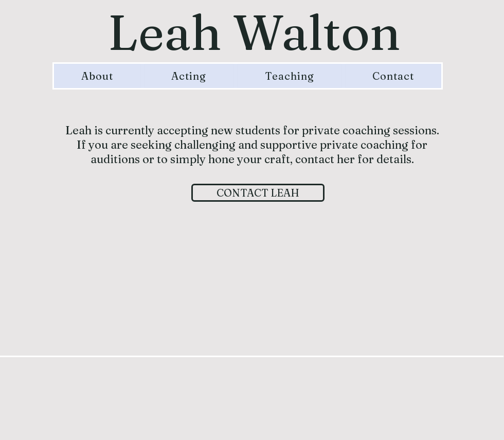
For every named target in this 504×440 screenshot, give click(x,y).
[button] (189, 76)
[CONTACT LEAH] (258, 193)
